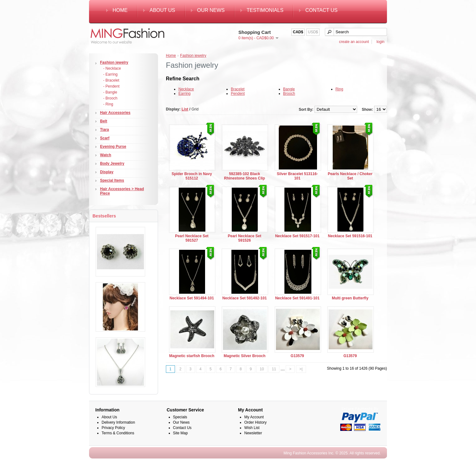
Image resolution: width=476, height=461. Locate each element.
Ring (339, 89)
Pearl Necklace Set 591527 (192, 238)
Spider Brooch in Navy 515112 (192, 176)
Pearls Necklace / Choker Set (350, 176)
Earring (185, 94)
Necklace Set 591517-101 (297, 236)
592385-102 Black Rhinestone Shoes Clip (245, 176)
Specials (180, 417)
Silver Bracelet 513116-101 (297, 176)
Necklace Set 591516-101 (350, 236)
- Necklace (112, 68)
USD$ (313, 32)
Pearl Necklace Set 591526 (244, 238)
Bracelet (238, 89)
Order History (255, 422)
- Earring (110, 74)
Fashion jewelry (114, 62)
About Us (162, 10)
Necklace (186, 89)
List (185, 109)
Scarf (105, 138)
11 (274, 369)
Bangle (289, 89)
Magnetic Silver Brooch (244, 356)
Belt (104, 121)
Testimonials (265, 10)
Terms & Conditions (118, 433)
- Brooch (110, 98)
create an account (354, 42)
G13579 (297, 356)
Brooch (289, 94)
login (381, 42)
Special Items (112, 180)
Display (107, 172)
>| (301, 369)
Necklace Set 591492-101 (244, 298)
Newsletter (253, 433)
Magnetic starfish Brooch (192, 356)
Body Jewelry (112, 163)
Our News (211, 10)
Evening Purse (113, 147)
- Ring (108, 104)
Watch (106, 155)
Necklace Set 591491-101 (297, 298)
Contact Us (322, 10)
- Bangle (110, 92)
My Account (254, 417)
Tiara (104, 130)
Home (120, 10)
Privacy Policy (113, 428)
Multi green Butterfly (350, 298)
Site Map (180, 433)
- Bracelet (111, 80)
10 (262, 369)
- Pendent (111, 86)
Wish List (252, 428)
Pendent (238, 94)
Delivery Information (118, 422)
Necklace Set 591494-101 (192, 298)
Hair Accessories (115, 113)
